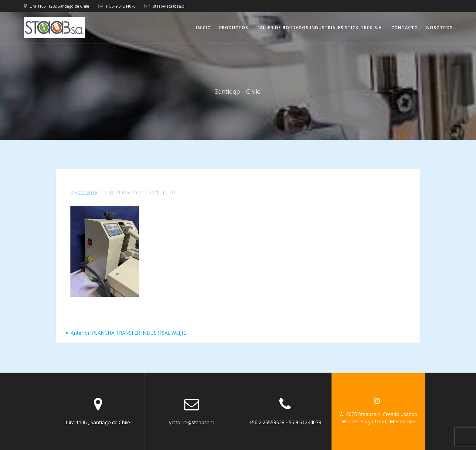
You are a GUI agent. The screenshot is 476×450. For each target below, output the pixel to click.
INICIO (204, 27)
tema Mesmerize (396, 421)
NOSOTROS (439, 27)
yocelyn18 (86, 192)
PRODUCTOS (234, 27)
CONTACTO (405, 27)
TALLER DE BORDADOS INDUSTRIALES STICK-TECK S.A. (320, 27)
